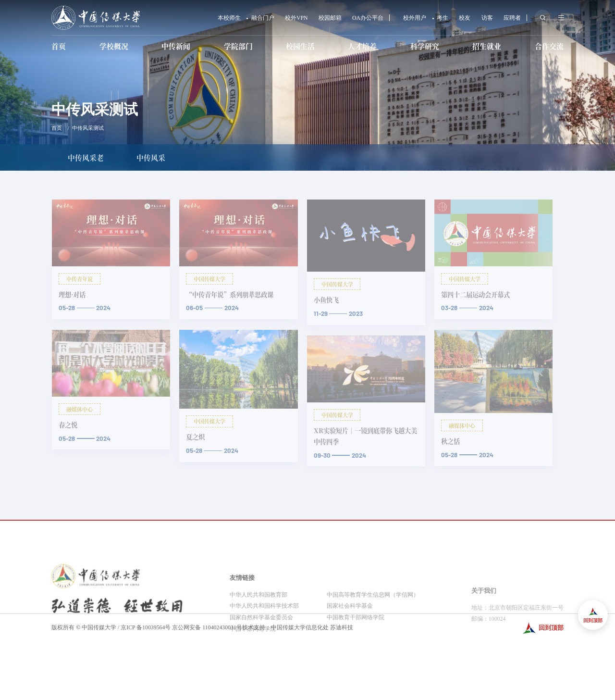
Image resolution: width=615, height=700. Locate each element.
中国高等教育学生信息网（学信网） (373, 629)
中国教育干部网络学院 (356, 652)
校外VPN (296, 18)
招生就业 (487, 46)
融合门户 (263, 18)
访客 (487, 18)
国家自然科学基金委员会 (261, 652)
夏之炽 (195, 437)
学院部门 (238, 46)
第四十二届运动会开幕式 (475, 294)
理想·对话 (72, 294)
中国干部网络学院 (253, 663)
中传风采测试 (88, 128)
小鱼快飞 (326, 300)
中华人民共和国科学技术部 (264, 641)
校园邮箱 (330, 18)
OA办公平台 (368, 18)
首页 (59, 46)
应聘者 (512, 18)
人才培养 (362, 46)
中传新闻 (176, 46)
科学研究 (425, 46)
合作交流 (549, 46)
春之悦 (68, 425)
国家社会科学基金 (350, 641)
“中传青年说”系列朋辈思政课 (230, 294)
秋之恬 (450, 441)
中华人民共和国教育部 (258, 629)
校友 (465, 18)
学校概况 (114, 46)
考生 (443, 18)
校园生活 (300, 46)
